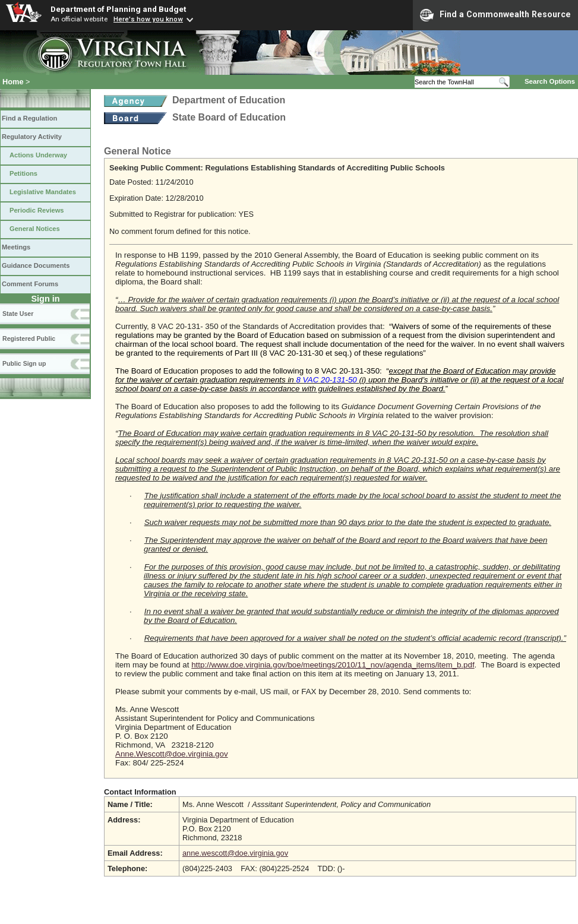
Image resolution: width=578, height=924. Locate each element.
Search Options (550, 81)
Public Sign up (24, 363)
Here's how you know (148, 19)
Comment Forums (30, 284)
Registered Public (29, 338)
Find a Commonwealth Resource (495, 15)
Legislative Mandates (43, 192)
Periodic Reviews (37, 210)
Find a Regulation (29, 118)
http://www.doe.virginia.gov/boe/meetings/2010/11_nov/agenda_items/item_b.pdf (333, 665)
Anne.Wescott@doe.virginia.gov (172, 754)
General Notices (35, 229)
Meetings (16, 247)
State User (18, 314)
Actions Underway (38, 155)
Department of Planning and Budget (118, 9)
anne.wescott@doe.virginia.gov (235, 853)
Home (13, 82)
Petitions (23, 173)
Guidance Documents (36, 265)
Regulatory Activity (32, 137)
